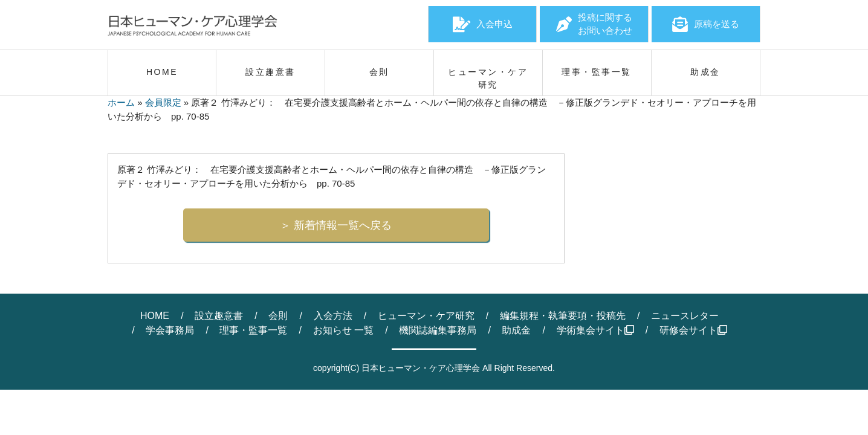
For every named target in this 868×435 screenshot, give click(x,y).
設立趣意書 (219, 316)
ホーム (121, 102)
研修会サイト (693, 330)
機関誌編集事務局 (438, 330)
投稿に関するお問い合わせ (594, 24)
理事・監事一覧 (253, 330)
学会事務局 (170, 330)
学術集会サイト (595, 330)
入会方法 (333, 316)
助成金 (516, 330)
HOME (155, 316)
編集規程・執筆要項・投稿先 (563, 316)
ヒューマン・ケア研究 (426, 316)
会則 (278, 316)
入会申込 (483, 24)
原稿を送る (706, 24)
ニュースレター (685, 316)
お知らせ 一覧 (343, 330)
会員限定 (163, 102)
